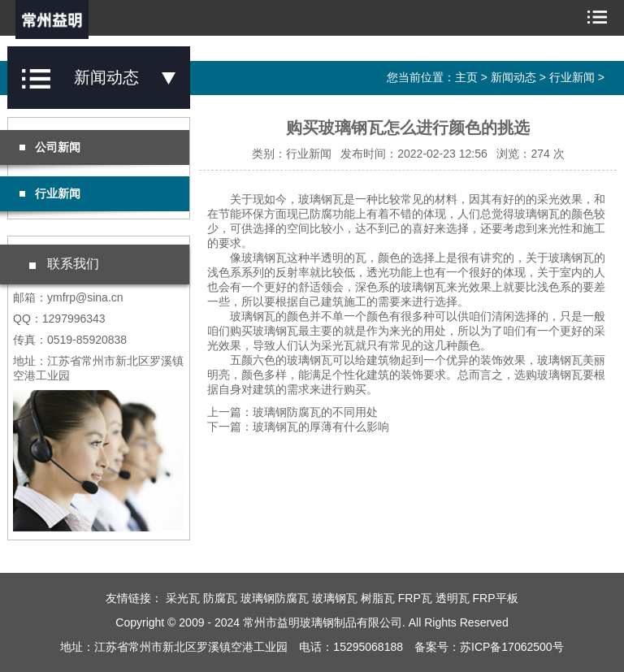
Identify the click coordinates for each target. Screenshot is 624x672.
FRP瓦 (415, 598)
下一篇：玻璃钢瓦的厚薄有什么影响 (298, 427)
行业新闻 (572, 77)
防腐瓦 (220, 598)
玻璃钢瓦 (335, 598)
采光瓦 (183, 598)
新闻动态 (513, 77)
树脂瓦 (378, 598)
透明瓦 (453, 598)
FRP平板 (496, 598)
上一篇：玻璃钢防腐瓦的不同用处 (292, 412)
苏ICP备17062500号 (512, 647)
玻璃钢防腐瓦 (275, 598)
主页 (466, 77)
